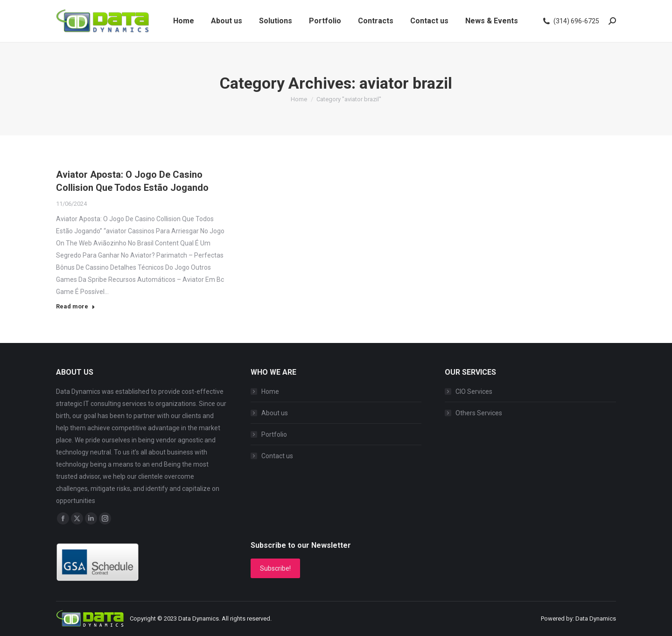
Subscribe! (275, 568)
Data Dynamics (199, 619)
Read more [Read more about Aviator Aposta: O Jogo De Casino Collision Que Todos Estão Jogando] (76, 306)
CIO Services (474, 391)
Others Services (479, 413)
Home (270, 391)
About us (275, 413)
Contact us (277, 456)
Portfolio (274, 434)
